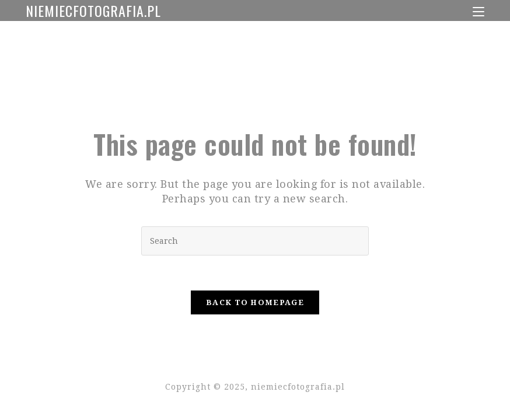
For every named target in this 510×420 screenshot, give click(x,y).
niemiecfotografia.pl (93, 10)
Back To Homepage (255, 302)
